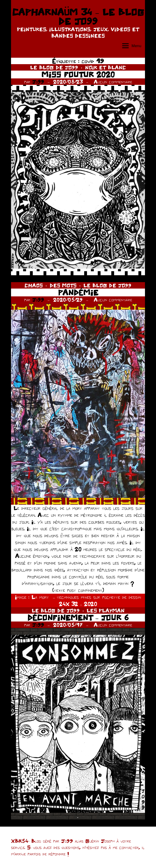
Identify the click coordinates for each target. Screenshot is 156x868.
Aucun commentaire (113, 82)
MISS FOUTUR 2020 (78, 74)
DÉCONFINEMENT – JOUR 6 (78, 617)
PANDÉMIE (78, 292)
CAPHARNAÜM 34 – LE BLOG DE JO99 (78, 17)
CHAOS (34, 285)
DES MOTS (63, 285)
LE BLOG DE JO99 (54, 67)
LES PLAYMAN (106, 610)
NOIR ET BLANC (105, 67)
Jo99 (38, 82)
